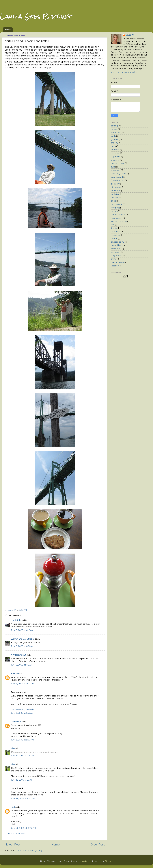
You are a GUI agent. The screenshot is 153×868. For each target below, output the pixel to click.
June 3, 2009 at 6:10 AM (22, 630)
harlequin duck (118, 215)
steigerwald (116, 256)
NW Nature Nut (18, 655)
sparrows (115, 170)
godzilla (115, 139)
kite (113, 225)
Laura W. (130, 35)
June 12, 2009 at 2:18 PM (23, 756)
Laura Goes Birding (35, 16)
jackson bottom (119, 221)
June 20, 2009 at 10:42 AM (23, 828)
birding (114, 126)
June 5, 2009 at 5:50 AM (22, 713)
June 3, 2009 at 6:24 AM (22, 646)
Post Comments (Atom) (30, 851)
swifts (114, 259)
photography (117, 242)
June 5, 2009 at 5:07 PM (22, 740)
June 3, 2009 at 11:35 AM (22, 684)
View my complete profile (124, 72)
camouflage (117, 204)
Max (13, 748)
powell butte (117, 245)
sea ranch (115, 252)
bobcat (114, 198)
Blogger (109, 861)
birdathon (116, 191)
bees (113, 146)
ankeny (114, 143)
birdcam (115, 150)
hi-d (13, 807)
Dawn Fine (16, 722)
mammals (116, 232)
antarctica (116, 133)
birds (113, 136)
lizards (114, 228)
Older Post (98, 844)
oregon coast (117, 163)
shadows (115, 160)
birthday (115, 194)
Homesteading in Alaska (23, 709)
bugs (113, 201)
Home (8, 30)
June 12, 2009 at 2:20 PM (23, 780)
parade (114, 238)
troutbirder (16, 620)
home (114, 129)
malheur (115, 153)
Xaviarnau (87, 861)
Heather (15, 674)
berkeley (115, 184)
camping (115, 208)
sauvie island (117, 177)
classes (114, 211)
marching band (118, 174)
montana (115, 235)
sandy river (116, 249)
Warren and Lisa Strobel (23, 639)
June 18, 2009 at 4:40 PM (23, 799)
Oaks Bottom (117, 180)
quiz (113, 167)
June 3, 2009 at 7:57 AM (22, 665)
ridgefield (115, 156)
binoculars (116, 187)
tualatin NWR (117, 262)
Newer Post (13, 844)
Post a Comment (17, 834)
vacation (115, 266)
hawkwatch (116, 218)
